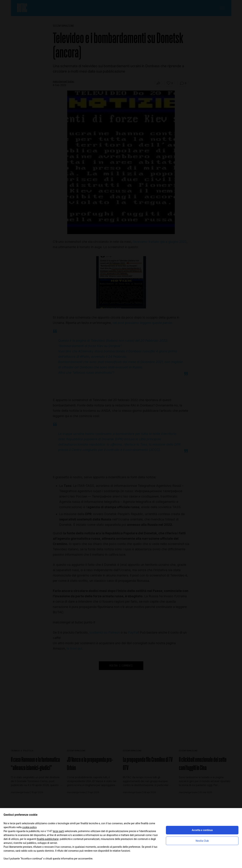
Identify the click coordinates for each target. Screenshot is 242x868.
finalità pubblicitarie (48, 839)
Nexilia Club (202, 841)
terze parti (58, 831)
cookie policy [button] (29, 827)
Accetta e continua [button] (202, 830)
